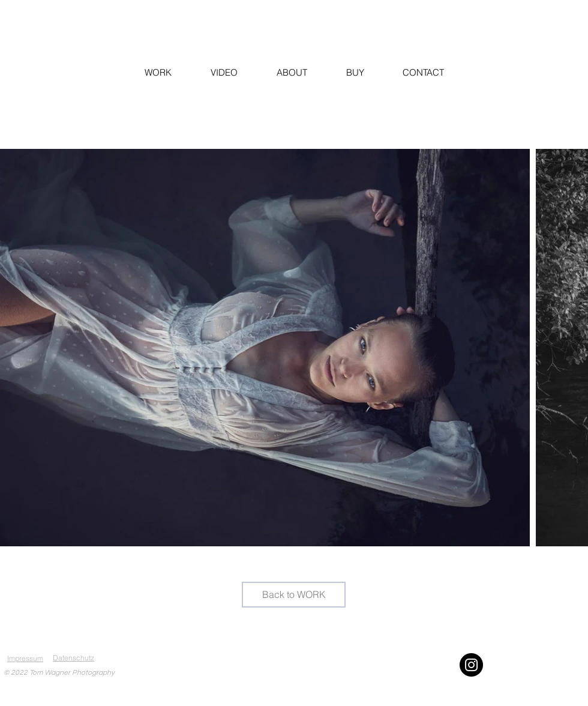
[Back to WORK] (294, 595)
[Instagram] (471, 665)
